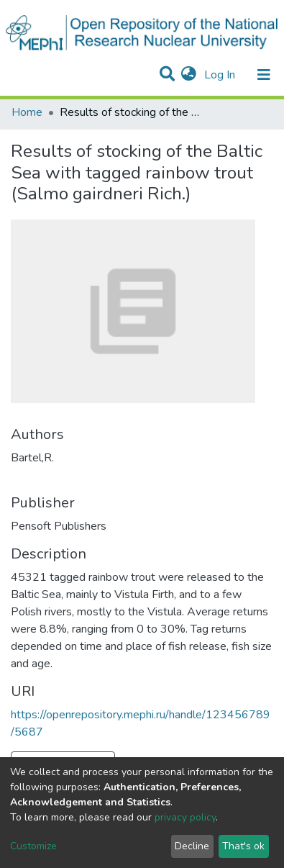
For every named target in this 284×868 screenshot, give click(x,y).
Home (27, 112)
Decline (192, 846)
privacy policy (185, 817)
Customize (33, 846)
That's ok (243, 846)
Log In (221, 75)
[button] (189, 75)
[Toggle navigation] (264, 75)
